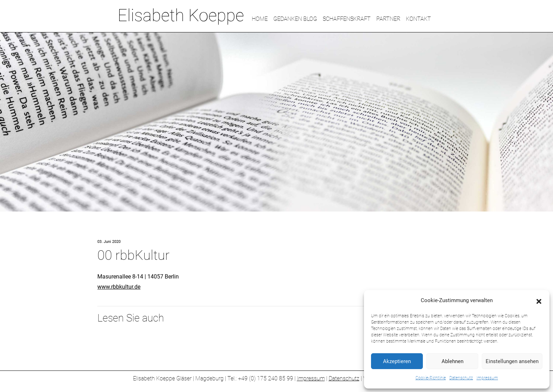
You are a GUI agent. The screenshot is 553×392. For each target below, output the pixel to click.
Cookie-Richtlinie (431, 378)
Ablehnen (452, 361)
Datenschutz (461, 378)
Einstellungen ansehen (512, 361)
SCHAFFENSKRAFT (347, 19)
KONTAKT (418, 19)
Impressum (487, 378)
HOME (260, 19)
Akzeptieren (397, 361)
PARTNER (388, 19)
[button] (539, 301)
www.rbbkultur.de (119, 287)
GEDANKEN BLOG (295, 19)
